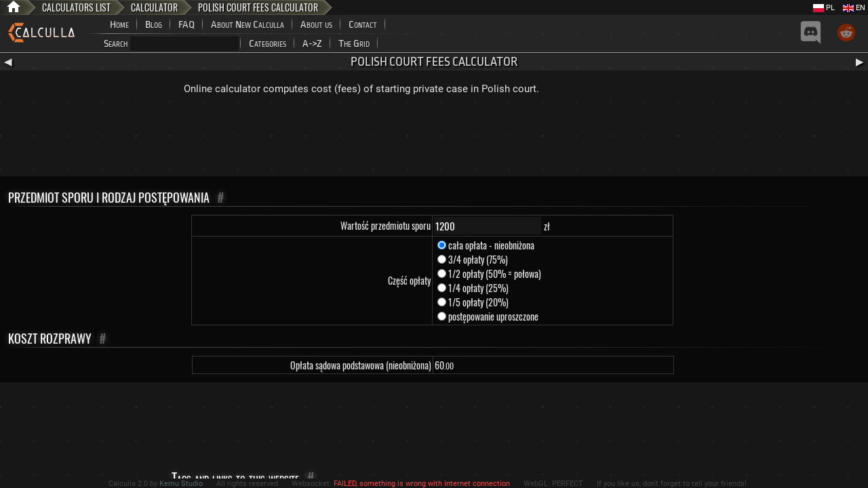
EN (854, 8)
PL (824, 8)
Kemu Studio (181, 484)
